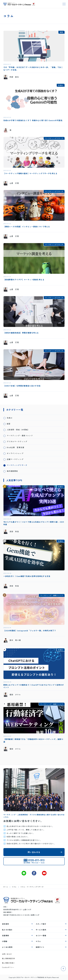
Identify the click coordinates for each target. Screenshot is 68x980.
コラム (14, 887)
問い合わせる (34, 852)
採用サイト (40, 947)
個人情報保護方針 (9, 958)
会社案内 (6, 924)
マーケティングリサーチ (17, 465)
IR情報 (5, 941)
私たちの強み (7, 930)
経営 (9, 424)
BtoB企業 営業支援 (16, 447)
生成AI (10, 418)
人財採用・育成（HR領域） (18, 430)
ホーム (6, 887)
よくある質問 (7, 947)
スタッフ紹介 (41, 924)
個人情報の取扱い (9, 963)
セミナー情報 (41, 936)
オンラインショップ (15, 453)
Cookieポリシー (8, 967)
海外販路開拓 (12, 471)
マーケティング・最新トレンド (20, 435)
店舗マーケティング (15, 459)
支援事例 (6, 936)
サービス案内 (41, 930)
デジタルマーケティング (17, 441)
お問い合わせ (7, 954)
